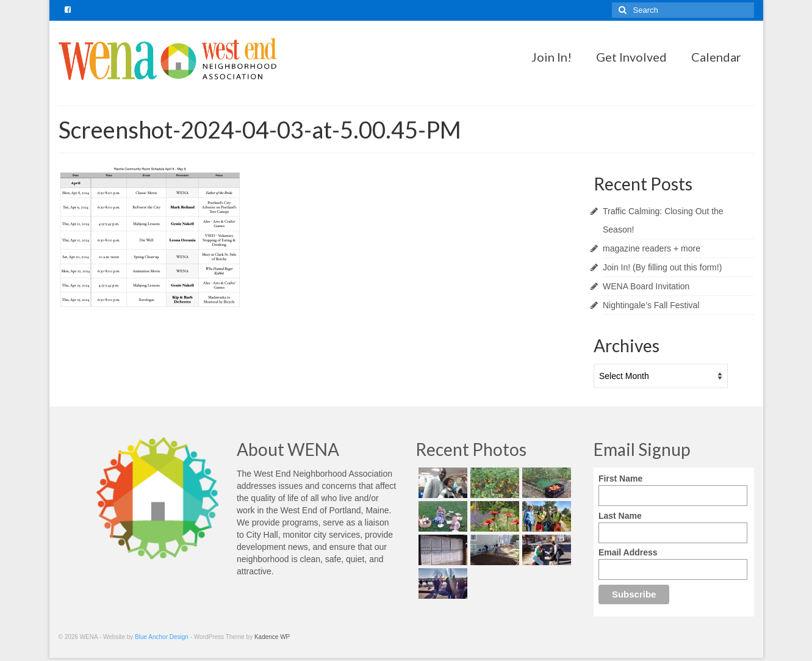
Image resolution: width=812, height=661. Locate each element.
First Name (620, 479)
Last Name (620, 516)
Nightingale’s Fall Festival (651, 305)
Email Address (628, 552)
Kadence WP (272, 637)
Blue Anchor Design (162, 637)
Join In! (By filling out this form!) (662, 267)
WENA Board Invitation (646, 286)
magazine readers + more (652, 248)
